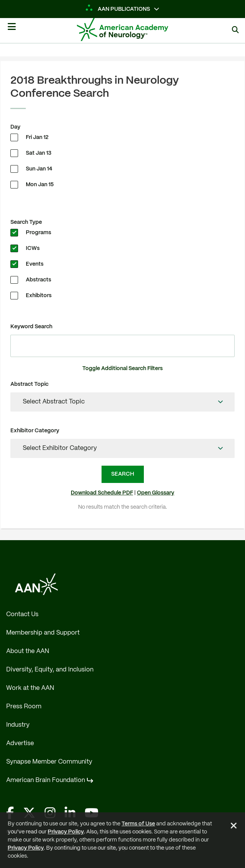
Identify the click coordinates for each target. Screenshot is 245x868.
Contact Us (22, 614)
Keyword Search (31, 327)
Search (123, 474)
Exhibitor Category (35, 431)
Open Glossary (156, 493)
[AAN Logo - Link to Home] (134, 30)
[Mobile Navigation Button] (12, 30)
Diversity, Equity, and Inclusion (50, 670)
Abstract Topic (29, 384)
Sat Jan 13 (39, 153)
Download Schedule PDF (102, 493)
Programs (38, 233)
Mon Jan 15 (40, 185)
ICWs (33, 248)
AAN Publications (118, 9)
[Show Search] (235, 31)
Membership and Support (43, 633)
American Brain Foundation (46, 780)
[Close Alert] (234, 827)
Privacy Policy (66, 832)
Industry (18, 725)
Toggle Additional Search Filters (122, 369)
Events (35, 264)
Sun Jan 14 (39, 169)
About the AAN (28, 651)
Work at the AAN (30, 688)
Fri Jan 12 (37, 137)
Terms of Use (138, 824)
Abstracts (38, 280)
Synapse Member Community (49, 762)
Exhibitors (39, 296)
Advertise (20, 743)
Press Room (24, 707)
